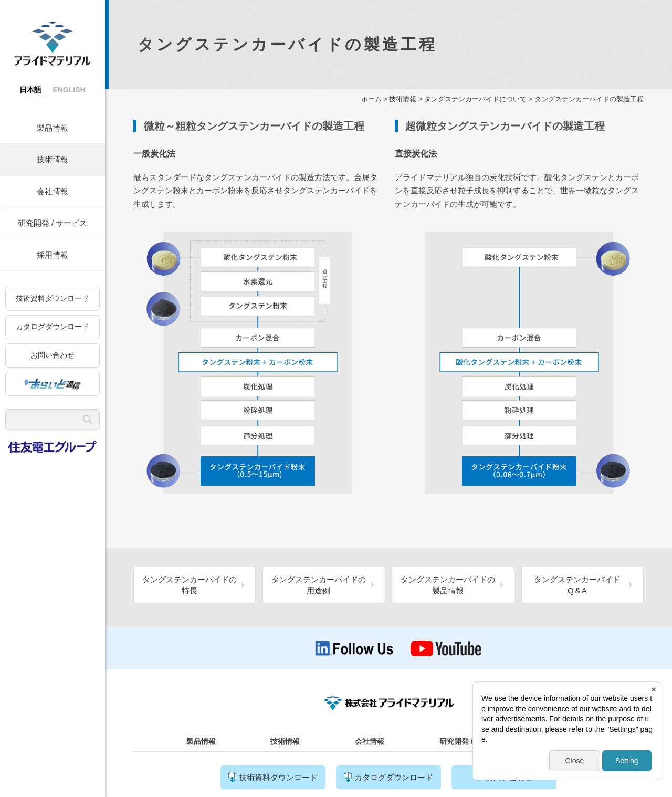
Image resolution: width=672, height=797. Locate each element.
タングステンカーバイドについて (475, 99)
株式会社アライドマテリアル (52, 43)
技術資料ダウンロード (52, 298)
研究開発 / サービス (53, 223)
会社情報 (52, 191)
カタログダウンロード (52, 327)
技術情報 (52, 159)
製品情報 (52, 128)
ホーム (371, 99)
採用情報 (52, 255)
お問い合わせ (52, 355)
